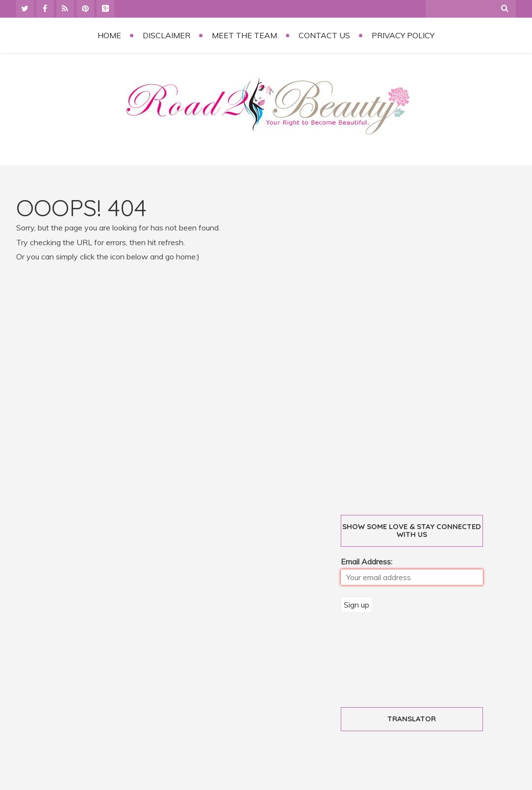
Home (109, 35)
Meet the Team (244, 35)
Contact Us (324, 35)
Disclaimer (166, 35)
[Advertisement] (416, 343)
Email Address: (367, 561)
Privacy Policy (403, 35)
